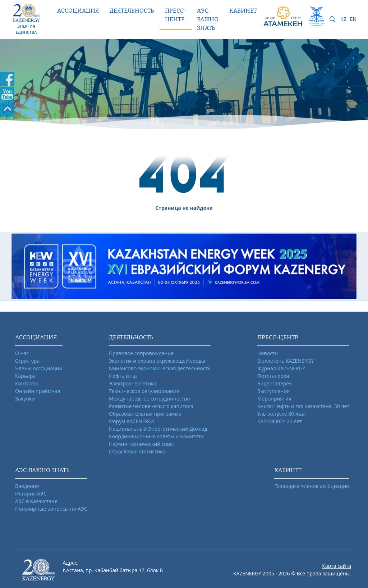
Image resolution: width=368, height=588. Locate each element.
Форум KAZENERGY (132, 421)
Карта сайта (337, 566)
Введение (27, 486)
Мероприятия (274, 399)
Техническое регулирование (144, 391)
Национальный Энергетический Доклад (158, 429)
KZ (343, 19)
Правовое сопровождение (141, 353)
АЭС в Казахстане (36, 501)
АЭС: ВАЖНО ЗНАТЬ (208, 19)
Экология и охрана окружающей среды (157, 361)
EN (353, 19)
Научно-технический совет (142, 444)
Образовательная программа (145, 414)
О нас (22, 353)
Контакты (27, 383)
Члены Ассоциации (39, 368)
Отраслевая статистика (137, 451)
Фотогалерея (273, 376)
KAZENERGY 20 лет (280, 421)
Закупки (25, 399)
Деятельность (132, 11)
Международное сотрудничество (149, 399)
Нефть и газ (123, 376)
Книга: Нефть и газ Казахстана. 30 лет (303, 406)
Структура (27, 361)
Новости (268, 353)
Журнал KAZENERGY (281, 368)
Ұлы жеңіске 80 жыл (282, 414)
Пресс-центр (176, 15)
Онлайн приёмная (38, 391)
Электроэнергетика (133, 383)
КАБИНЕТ (243, 11)
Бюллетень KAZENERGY (286, 361)
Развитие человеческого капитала (151, 406)
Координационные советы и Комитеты (157, 436)
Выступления (273, 391)
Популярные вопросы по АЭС (51, 509)
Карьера (25, 376)
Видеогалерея (275, 383)
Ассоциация (78, 11)
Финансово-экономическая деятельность (160, 368)
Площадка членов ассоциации (312, 486)
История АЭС (31, 494)
